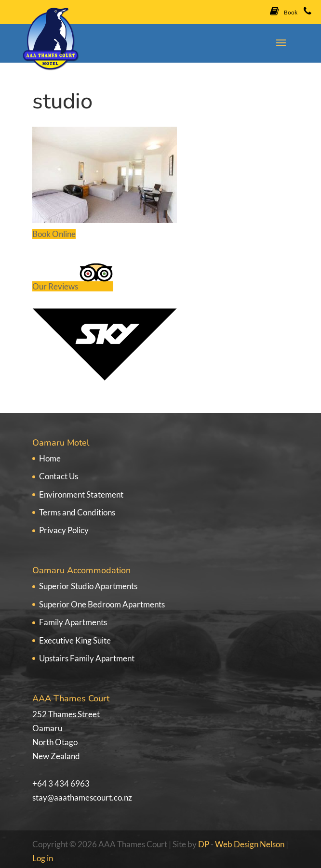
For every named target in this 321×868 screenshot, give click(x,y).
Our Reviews (73, 286)
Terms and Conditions (77, 512)
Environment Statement (81, 494)
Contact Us (59, 476)
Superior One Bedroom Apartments (102, 604)
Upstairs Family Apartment (87, 658)
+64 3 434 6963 (61, 783)
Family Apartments (73, 622)
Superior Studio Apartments (88, 586)
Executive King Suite (75, 640)
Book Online (54, 234)
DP (204, 844)
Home (50, 458)
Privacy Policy (64, 530)
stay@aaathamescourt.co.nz (82, 797)
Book (284, 11)
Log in (43, 858)
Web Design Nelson (250, 844)
